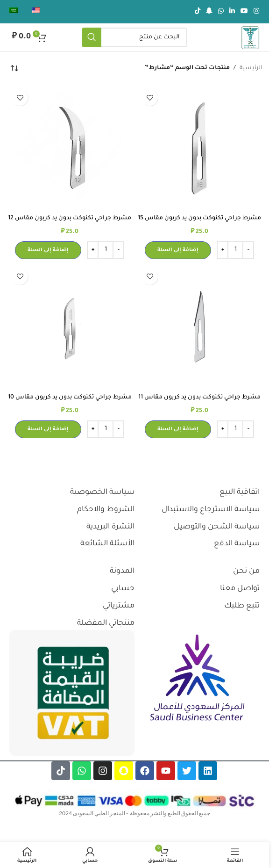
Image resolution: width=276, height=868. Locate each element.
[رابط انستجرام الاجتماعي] (256, 12)
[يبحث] (134, 37)
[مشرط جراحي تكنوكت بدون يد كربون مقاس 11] (199, 326)
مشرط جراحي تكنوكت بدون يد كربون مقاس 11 (199, 398)
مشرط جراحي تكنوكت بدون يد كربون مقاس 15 (199, 218)
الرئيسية (251, 68)
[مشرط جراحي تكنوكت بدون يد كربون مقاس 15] (199, 147)
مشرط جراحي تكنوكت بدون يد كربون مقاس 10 (70, 398)
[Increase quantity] (223, 250)
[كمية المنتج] (235, 250)
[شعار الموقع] (250, 38)
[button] (178, 250)
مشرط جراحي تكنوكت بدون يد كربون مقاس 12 (70, 218)
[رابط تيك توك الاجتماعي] (198, 12)
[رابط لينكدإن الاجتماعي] (232, 12)
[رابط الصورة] (197, 679)
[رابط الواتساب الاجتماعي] (221, 12)
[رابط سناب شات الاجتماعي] (209, 12)
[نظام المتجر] (14, 68)
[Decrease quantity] (248, 250)
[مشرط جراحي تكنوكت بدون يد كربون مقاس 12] (70, 147)
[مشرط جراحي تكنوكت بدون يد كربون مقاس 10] (70, 326)
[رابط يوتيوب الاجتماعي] (244, 12)
